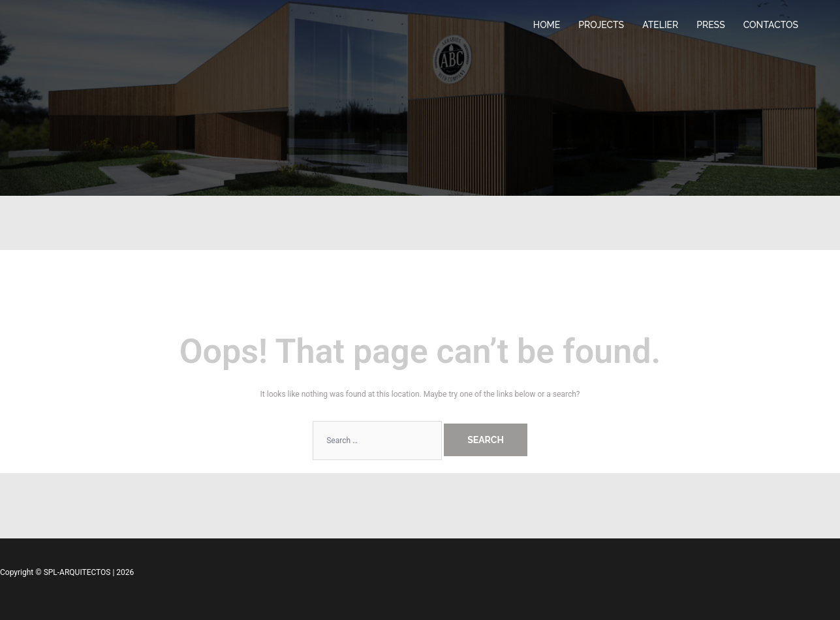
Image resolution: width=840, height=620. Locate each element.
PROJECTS (601, 25)
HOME (547, 25)
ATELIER (660, 25)
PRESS (710, 25)
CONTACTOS (771, 25)
